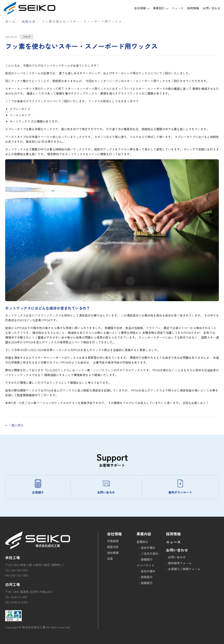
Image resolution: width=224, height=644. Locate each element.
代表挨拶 (113, 541)
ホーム (10, 21)
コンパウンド (145, 565)
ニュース (178, 8)
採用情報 (193, 8)
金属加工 (142, 542)
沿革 (110, 559)
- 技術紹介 (146, 577)
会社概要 (113, 553)
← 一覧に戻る (14, 425)
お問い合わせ (211, 8)
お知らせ (29, 21)
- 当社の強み (147, 548)
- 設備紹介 (146, 559)
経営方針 (113, 547)
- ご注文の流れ (149, 553)
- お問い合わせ (176, 557)
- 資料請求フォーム (179, 563)
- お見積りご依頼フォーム (183, 569)
